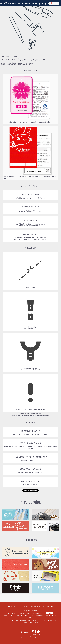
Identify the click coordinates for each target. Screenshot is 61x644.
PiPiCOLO (34, 5)
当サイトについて (12, 606)
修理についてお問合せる (31, 490)
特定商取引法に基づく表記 (38, 606)
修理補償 (27, 5)
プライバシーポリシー (24, 606)
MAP (50, 613)
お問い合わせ (50, 606)
